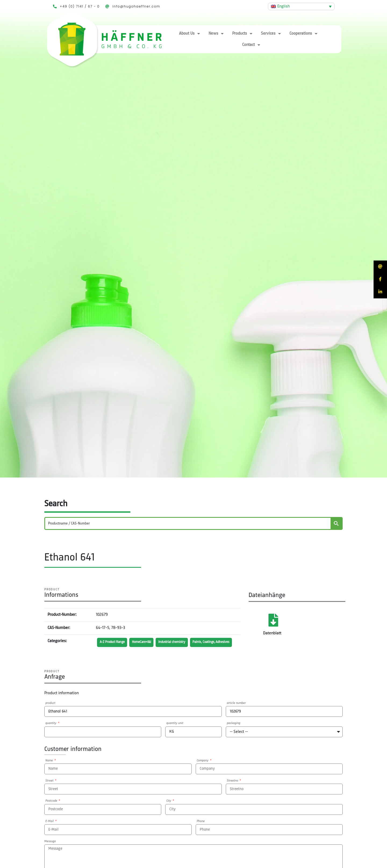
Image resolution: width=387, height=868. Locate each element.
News (216, 34)
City (169, 801)
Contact (251, 45)
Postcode (52, 801)
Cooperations (303, 34)
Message (50, 841)
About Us (189, 34)
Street (50, 781)
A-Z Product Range (112, 642)
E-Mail (50, 821)
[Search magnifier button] (336, 523)
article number (236, 703)
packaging (234, 723)
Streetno (233, 781)
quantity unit (175, 723)
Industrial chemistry (172, 642)
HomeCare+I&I (141, 642)
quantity (51, 723)
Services (271, 34)
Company (203, 761)
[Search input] (188, 523)
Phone (201, 821)
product (50, 703)
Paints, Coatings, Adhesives (211, 642)
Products (242, 34)
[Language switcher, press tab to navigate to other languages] (301, 6)
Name (50, 761)
